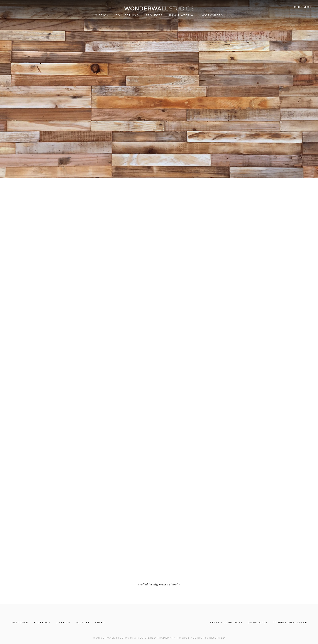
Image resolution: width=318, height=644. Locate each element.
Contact (303, 7)
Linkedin (63, 623)
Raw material (182, 15)
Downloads (258, 623)
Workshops (212, 15)
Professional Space (290, 623)
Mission (102, 15)
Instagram (20, 623)
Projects (154, 15)
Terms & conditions (226, 623)
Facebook (42, 623)
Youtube (83, 623)
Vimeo (100, 623)
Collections (127, 15)
